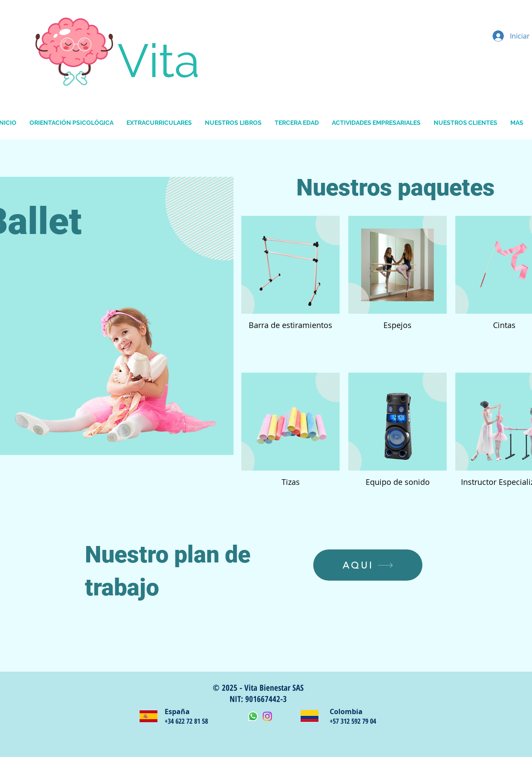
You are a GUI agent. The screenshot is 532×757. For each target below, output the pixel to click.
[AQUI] (368, 565)
